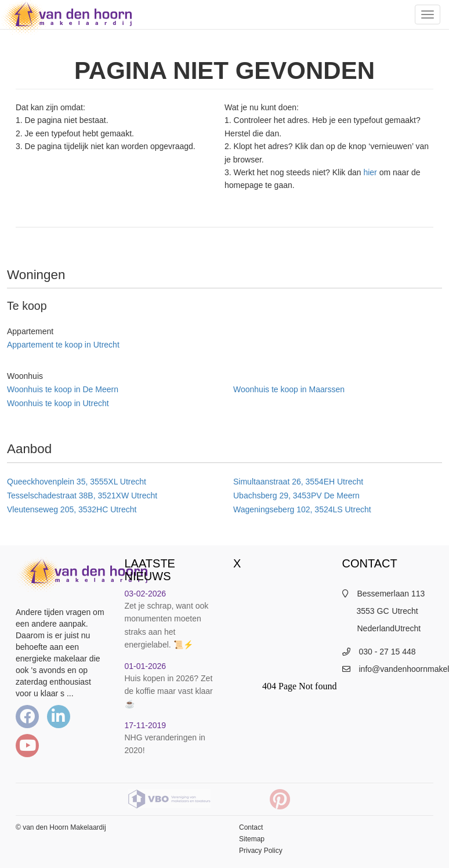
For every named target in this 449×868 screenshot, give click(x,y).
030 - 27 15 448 (388, 652)
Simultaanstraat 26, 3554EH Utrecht (298, 482)
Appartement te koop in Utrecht (63, 345)
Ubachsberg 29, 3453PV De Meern (296, 496)
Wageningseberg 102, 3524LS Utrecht (302, 509)
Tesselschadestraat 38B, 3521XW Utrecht (82, 496)
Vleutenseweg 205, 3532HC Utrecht (72, 509)
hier (370, 172)
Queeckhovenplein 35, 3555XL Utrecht (77, 482)
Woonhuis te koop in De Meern (63, 389)
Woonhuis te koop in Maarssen (289, 389)
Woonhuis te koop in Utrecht (58, 403)
